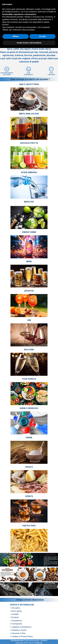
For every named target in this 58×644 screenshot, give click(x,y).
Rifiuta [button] (16, 632)
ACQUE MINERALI (29, 172)
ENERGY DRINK (29, 232)
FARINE (29, 438)
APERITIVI (29, 291)
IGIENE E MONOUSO (29, 408)
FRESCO (29, 467)
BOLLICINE (29, 350)
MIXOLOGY (29, 202)
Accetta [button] (42, 632)
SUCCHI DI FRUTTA (29, 143)
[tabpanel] (29, 50)
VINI (29, 320)
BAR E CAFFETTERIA (29, 84)
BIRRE (29, 262)
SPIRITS (29, 496)
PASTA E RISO (29, 526)
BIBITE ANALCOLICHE (29, 114)
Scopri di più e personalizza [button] (29, 639)
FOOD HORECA (29, 379)
